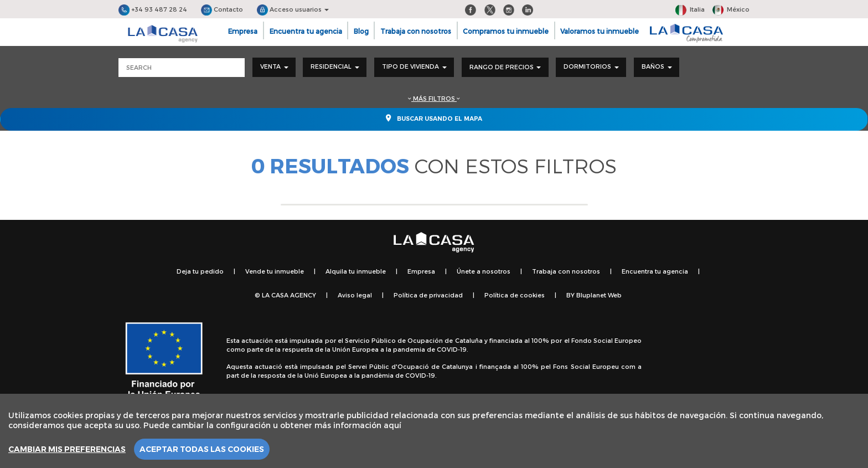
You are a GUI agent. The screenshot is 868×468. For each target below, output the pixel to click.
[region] (434, 431)
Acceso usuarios (293, 9)
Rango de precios (505, 67)
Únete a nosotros (484, 271)
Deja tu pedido (200, 271)
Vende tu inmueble (275, 271)
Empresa (243, 31)
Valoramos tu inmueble (600, 31)
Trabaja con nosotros (416, 31)
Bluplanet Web (599, 295)
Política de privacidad (428, 295)
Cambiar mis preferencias (67, 449)
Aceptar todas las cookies (202, 449)
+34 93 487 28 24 (153, 9)
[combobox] (274, 67)
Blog (361, 31)
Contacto (222, 9)
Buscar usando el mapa (434, 118)
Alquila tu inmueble (356, 271)
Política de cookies (515, 295)
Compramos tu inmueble (506, 31)
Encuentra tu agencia (306, 31)
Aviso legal (355, 295)
